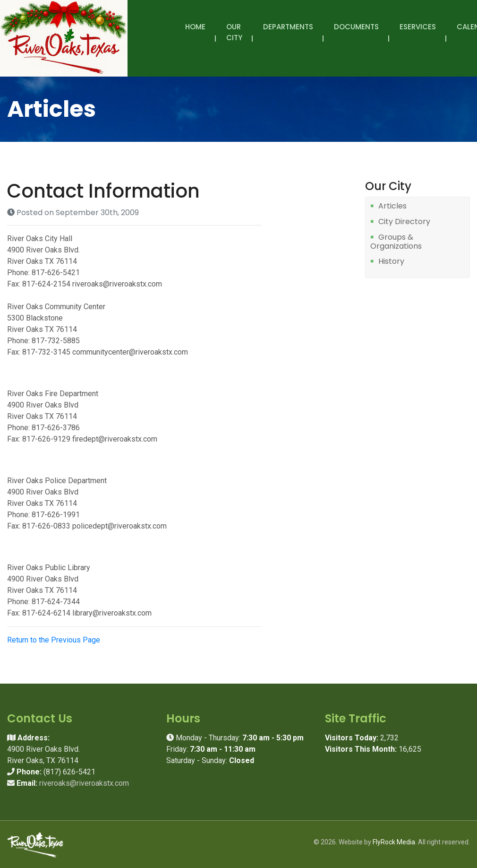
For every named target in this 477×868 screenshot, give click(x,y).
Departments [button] (288, 32)
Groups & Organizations (396, 242)
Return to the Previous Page (54, 640)
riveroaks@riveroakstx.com (84, 783)
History (391, 262)
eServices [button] (418, 32)
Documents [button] (356, 32)
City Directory (404, 222)
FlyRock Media (394, 842)
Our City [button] (234, 37)
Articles (392, 206)
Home (195, 27)
